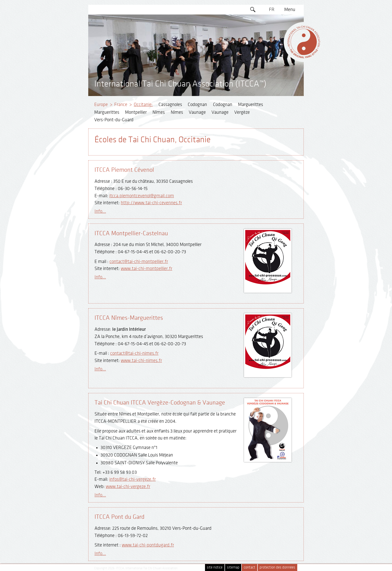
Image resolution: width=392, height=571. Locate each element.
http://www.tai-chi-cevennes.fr (151, 203)
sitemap (233, 567)
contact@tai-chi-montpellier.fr (139, 261)
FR (272, 9)
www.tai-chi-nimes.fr (141, 360)
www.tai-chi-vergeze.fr (128, 486)
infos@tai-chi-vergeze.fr (132, 479)
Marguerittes (250, 104)
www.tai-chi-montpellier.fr (146, 268)
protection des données (277, 567)
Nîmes (159, 112)
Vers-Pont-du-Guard (114, 120)
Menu (290, 9)
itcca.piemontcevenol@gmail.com (142, 196)
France (121, 104)
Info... (100, 211)
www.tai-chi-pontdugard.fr (148, 545)
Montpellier (136, 112)
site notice (215, 567)
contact (249, 567)
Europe (101, 104)
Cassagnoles (170, 104)
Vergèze (242, 112)
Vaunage (197, 112)
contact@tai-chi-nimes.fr (134, 353)
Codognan (197, 104)
